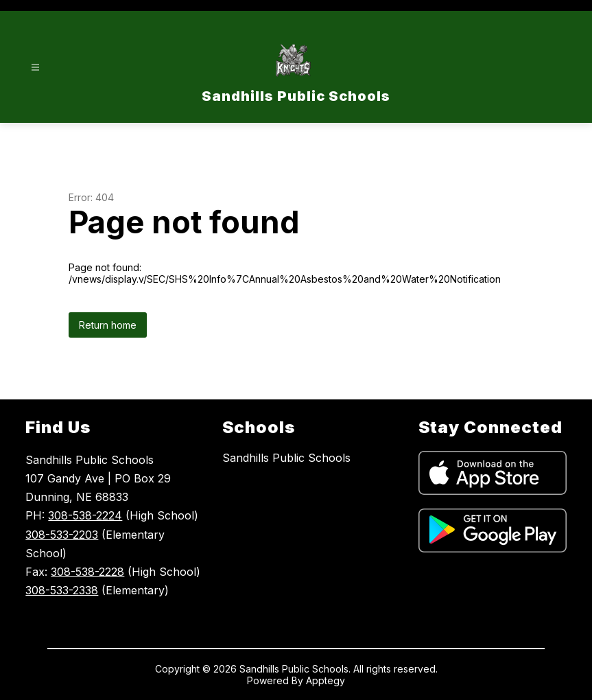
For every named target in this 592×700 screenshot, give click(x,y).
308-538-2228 (87, 572)
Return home (108, 325)
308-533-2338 (62, 590)
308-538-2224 (85, 515)
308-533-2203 (62, 535)
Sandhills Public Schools (286, 458)
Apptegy (325, 680)
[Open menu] (35, 68)
